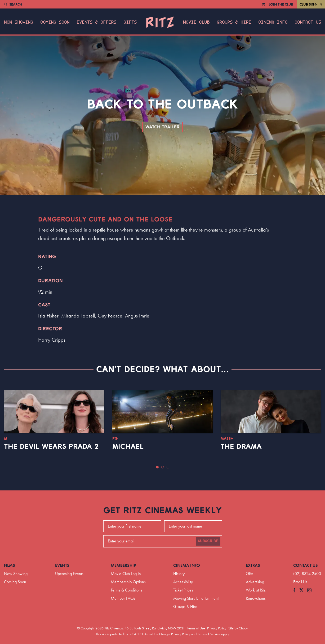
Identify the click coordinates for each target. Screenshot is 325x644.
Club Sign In (311, 4)
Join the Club (281, 4)
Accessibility (183, 582)
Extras (253, 565)
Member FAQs (123, 598)
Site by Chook (238, 628)
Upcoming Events (69, 574)
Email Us (300, 582)
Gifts (130, 22)
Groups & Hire (234, 22)
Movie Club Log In (126, 574)
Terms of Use (196, 628)
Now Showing (19, 22)
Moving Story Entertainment (196, 598)
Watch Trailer (162, 127)
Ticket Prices (183, 590)
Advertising (255, 582)
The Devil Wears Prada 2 (51, 447)
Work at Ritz (256, 590)
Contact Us (308, 22)
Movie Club (196, 22)
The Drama (241, 447)
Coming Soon (55, 22)
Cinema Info (273, 22)
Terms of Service (209, 634)
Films (10, 565)
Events (62, 565)
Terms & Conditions (126, 590)
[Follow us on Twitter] (301, 591)
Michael (128, 447)
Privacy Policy (217, 628)
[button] (157, 467)
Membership (123, 565)
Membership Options (128, 582)
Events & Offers (96, 22)
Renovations (256, 598)
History (179, 574)
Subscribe (208, 541)
